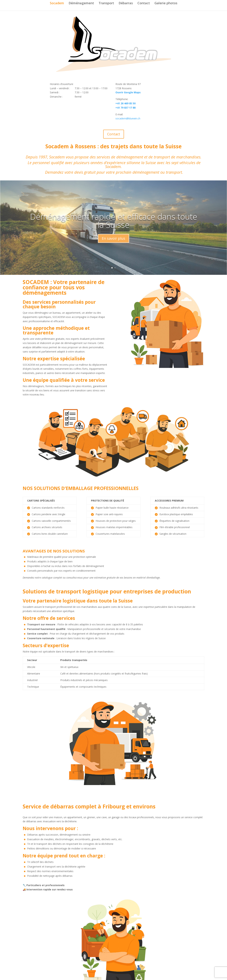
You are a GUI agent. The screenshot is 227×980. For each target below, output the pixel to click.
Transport (106, 3)
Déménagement (81, 3)
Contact (144, 3)
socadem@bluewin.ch (128, 118)
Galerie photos (166, 3)
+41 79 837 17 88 (125, 108)
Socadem (57, 3)
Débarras (126, 3)
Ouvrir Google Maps (128, 92)
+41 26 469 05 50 (125, 103)
